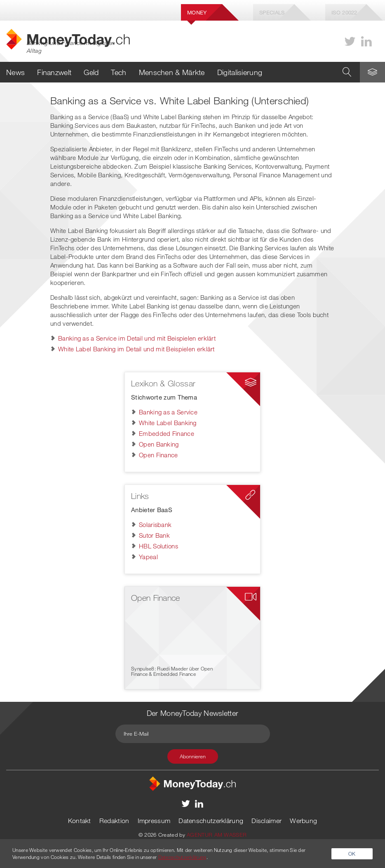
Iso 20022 (344, 12)
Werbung (303, 821)
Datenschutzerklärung (211, 821)
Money (197, 12)
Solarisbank (155, 525)
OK (352, 854)
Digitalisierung (240, 72)
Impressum (154, 821)
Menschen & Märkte (172, 72)
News (15, 72)
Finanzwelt (54, 72)
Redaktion (114, 821)
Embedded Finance (167, 433)
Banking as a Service (168, 412)
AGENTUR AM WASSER (217, 835)
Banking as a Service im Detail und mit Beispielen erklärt (137, 338)
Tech (119, 72)
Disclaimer (266, 821)
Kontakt (80, 821)
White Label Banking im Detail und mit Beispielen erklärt (136, 349)
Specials (272, 12)
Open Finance (158, 455)
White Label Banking (168, 423)
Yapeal (148, 557)
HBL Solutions (158, 546)
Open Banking (159, 444)
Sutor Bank (154, 535)
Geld (91, 72)
